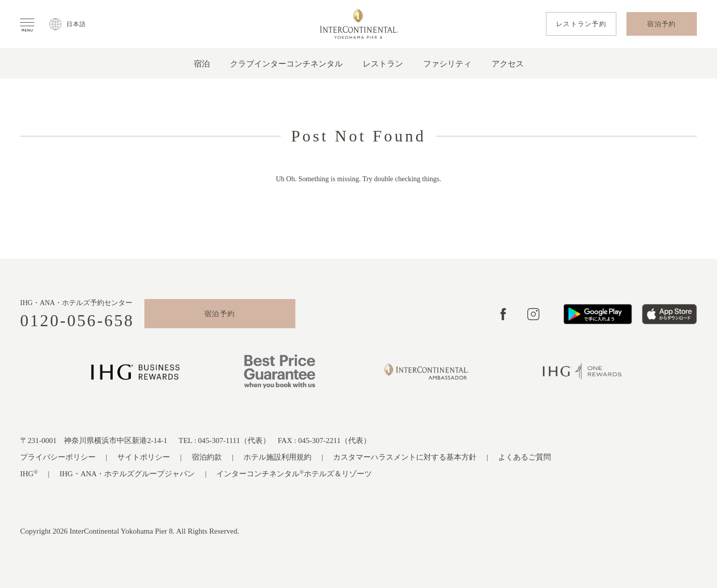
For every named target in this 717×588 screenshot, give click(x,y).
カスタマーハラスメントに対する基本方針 (405, 457)
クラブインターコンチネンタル (286, 64)
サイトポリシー (144, 457)
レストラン (383, 64)
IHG (29, 473)
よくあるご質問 (525, 457)
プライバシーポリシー (58, 457)
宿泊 (202, 64)
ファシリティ (447, 64)
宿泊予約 (220, 314)
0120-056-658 (77, 321)
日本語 (76, 24)
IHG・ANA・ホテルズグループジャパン (127, 474)
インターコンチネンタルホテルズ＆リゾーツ (294, 473)
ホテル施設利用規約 (277, 457)
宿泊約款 (207, 457)
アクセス (508, 64)
